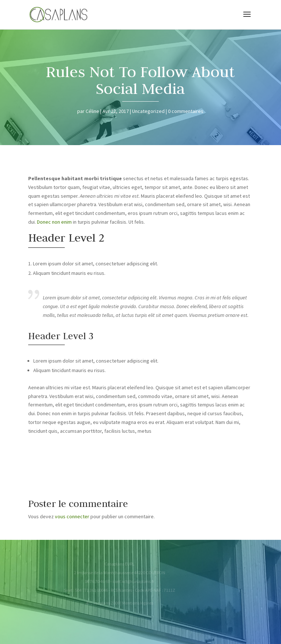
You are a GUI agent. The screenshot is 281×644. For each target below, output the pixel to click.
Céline (92, 111)
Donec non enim (54, 222)
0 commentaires (186, 111)
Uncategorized (148, 111)
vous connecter (72, 516)
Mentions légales (133, 603)
